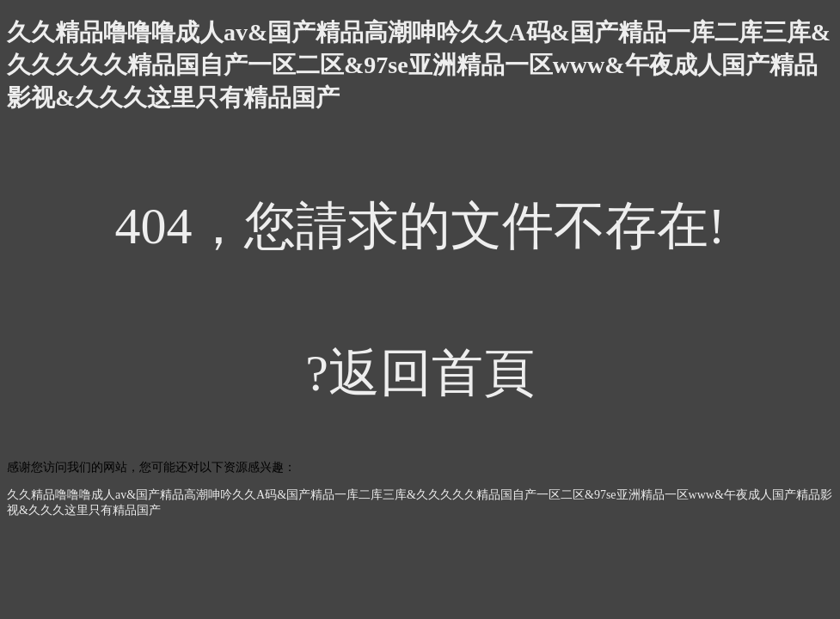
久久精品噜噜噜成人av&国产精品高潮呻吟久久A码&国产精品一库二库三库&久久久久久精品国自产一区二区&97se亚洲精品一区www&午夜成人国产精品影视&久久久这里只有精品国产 (419, 65)
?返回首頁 (420, 373)
